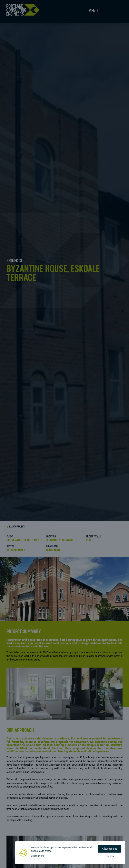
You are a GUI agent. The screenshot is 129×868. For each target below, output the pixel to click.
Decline (110, 856)
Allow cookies (109, 849)
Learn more (38, 856)
